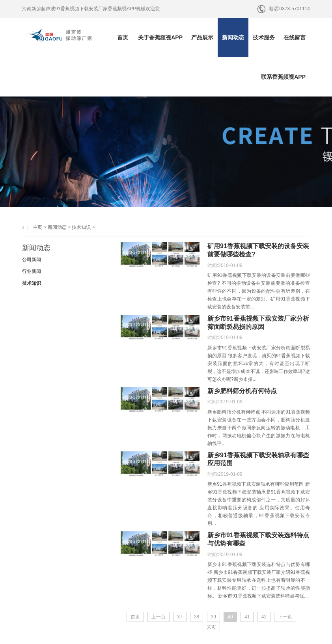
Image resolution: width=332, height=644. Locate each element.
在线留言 (295, 37)
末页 (211, 627)
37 (180, 617)
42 (264, 617)
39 (214, 617)
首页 (123, 37)
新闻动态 (233, 37)
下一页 (285, 617)
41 (247, 617)
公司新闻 (32, 260)
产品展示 (202, 37)
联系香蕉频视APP (283, 77)
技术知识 (81, 227)
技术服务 (264, 37)
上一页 (159, 617)
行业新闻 (32, 271)
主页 (37, 227)
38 (197, 617)
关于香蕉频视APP (160, 37)
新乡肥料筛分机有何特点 (242, 391)
